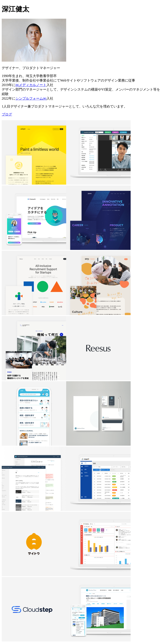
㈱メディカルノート (31, 85)
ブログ (7, 114)
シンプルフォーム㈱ (31, 98)
